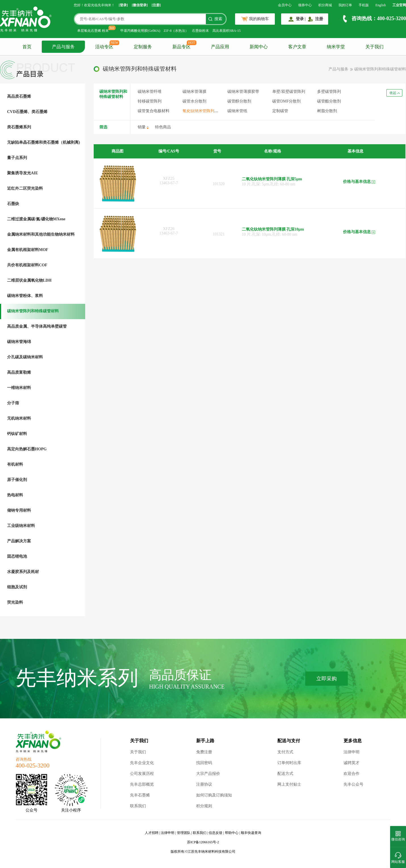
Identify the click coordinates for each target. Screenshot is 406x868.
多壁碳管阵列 (329, 92)
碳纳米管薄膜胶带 (243, 92)
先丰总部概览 (142, 784)
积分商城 (325, 5)
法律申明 (351, 752)
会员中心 (285, 5)
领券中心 (305, 5)
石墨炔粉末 (200, 31)
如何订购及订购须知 (214, 795)
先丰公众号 (353, 784)
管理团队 (184, 833)
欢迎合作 (351, 774)
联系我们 (138, 806)
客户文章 (297, 47)
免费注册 (204, 752)
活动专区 (104, 47)
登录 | (301, 19)
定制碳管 (280, 111)
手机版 (364, 5)
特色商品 (163, 127)
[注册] (156, 5)
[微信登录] (140, 5)
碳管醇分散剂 (239, 101)
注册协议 (204, 784)
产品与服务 (63, 47)
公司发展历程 (142, 774)
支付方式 (285, 752)
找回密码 (204, 763)
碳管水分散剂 (194, 101)
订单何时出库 (289, 763)
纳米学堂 (336, 47)
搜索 (218, 19)
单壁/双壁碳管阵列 (289, 92)
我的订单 (345, 5)
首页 (27, 47)
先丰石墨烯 (140, 795)
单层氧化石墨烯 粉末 (93, 31)
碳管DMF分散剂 (286, 101)
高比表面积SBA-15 (226, 31)
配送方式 (285, 774)
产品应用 (220, 47)
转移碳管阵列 (150, 101)
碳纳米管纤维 (150, 92)
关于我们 (374, 47)
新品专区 (181, 47)
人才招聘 (152, 833)
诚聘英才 (351, 763)
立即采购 (327, 679)
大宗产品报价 (208, 774)
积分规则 (204, 806)
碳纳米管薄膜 (194, 92)
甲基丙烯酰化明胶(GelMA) (140, 31)
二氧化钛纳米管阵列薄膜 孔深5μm (272, 179)
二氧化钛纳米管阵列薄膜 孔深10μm (273, 229)
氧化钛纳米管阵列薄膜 (202, 111)
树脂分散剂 (327, 111)
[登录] (123, 5)
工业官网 (399, 5)
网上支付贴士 (289, 784)
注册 (319, 19)
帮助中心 (232, 833)
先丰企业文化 (142, 763)
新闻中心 (259, 47)
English (381, 5)
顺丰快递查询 (251, 833)
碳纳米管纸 (237, 111)
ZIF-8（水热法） (176, 31)
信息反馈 (215, 833)
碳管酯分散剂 (329, 101)
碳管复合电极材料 (154, 111)
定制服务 (143, 47)
